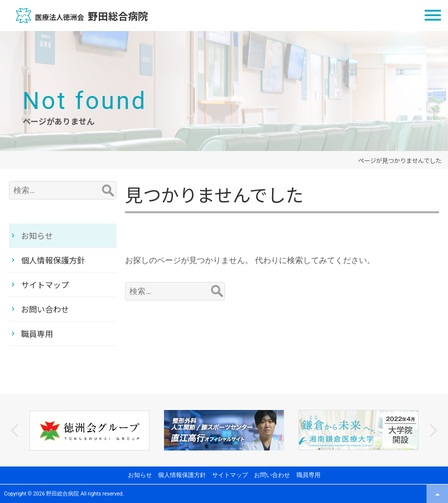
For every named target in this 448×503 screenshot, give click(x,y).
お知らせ (37, 235)
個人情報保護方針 (53, 260)
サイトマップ (45, 284)
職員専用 (37, 333)
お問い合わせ (45, 309)
